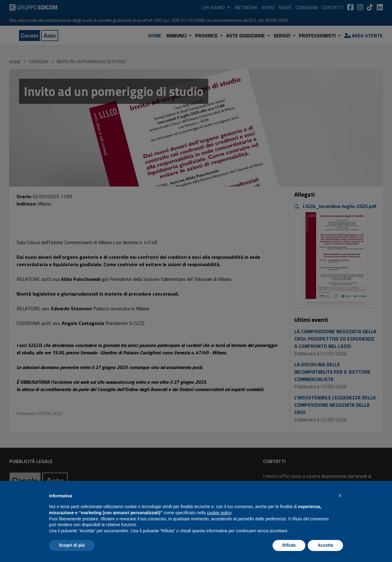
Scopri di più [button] (72, 545)
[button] (340, 496)
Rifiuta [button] (289, 545)
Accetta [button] (325, 545)
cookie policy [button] (219, 513)
